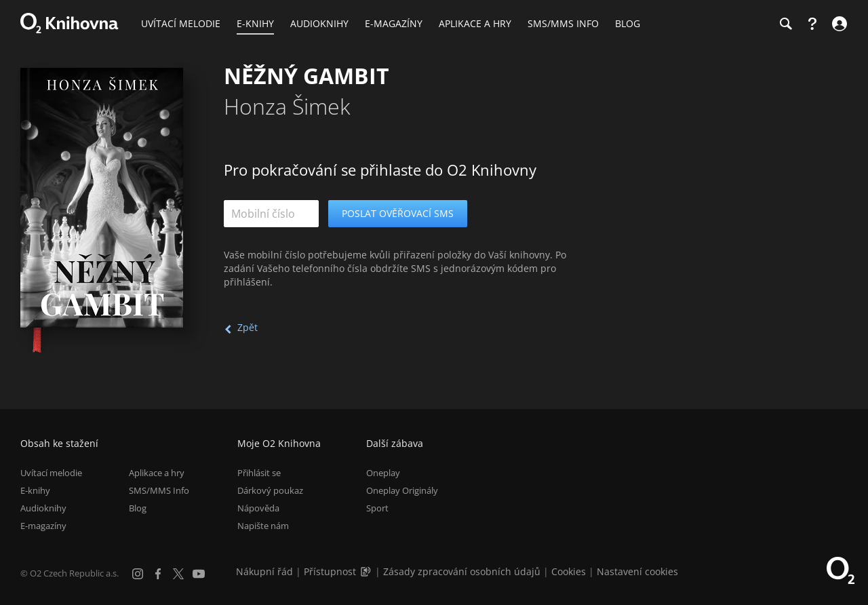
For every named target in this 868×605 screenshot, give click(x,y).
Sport (377, 508)
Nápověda (258, 508)
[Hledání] (785, 24)
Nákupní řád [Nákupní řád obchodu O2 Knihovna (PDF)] (264, 571)
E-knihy (35, 490)
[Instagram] (138, 574)
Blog (138, 508)
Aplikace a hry (157, 473)
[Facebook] (158, 574)
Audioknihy (43, 508)
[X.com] (178, 574)
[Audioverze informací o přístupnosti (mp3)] (367, 571)
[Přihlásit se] (838, 24)
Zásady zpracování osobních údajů (462, 571)
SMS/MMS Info (159, 490)
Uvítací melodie (51, 473)
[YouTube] (199, 574)
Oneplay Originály (402, 490)
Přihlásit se (259, 473)
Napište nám (263, 526)
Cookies (569, 571)
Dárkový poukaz (270, 490)
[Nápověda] (812, 24)
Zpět (248, 327)
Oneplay (383, 473)
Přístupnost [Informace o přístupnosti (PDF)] (330, 571)
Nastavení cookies (637, 571)
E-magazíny (43, 526)
